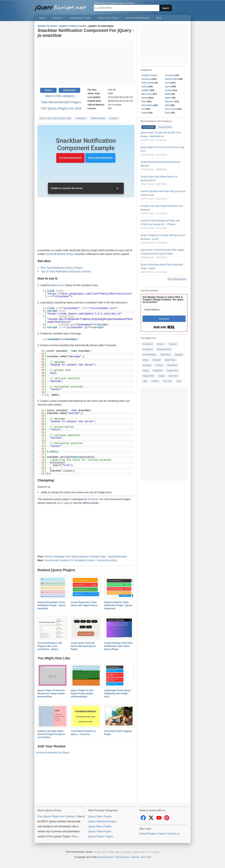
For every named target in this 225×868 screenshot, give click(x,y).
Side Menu (173, 376)
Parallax (159, 365)
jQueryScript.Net (105, 857)
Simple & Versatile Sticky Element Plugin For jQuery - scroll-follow (52, 734)
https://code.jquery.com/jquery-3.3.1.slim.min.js (84, 314)
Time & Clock (171, 109)
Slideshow (169, 102)
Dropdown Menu (164, 349)
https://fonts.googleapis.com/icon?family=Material (85, 294)
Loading (169, 90)
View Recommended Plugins (61, 102)
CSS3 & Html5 (148, 83)
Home (42, 18)
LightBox (145, 90)
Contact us (173, 834)
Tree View (167, 381)
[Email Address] (164, 310)
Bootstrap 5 (148, 344)
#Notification (81, 118)
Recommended (165, 127)
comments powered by (53, 753)
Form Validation (149, 355)
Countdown (148, 349)
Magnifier (179, 355)
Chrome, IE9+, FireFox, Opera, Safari (55, 118)
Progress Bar (172, 371)
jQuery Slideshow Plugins (103, 821)
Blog (159, 18)
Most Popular (149, 127)
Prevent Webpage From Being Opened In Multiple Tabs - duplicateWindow (86, 557)
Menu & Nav (147, 94)
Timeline (155, 381)
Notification (158, 371)
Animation (146, 79)
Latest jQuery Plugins (81, 18)
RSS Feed (146, 857)
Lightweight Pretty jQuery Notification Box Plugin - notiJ (117, 693)
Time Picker (172, 365)
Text (143, 109)
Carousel (173, 344)
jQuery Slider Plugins (100, 816)
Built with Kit (164, 327)
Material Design (65, 254)
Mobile (168, 94)
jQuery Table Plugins (100, 831)
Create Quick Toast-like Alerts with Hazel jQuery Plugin (83, 646)
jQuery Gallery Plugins (101, 836)
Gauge (161, 376)
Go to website (115, 105)
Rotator (168, 98)
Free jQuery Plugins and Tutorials (62, 6)
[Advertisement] (86, 63)
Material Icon (58, 285)
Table (167, 105)
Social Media (147, 105)
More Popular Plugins (177, 279)
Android (49, 254)
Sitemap (135, 857)
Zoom (167, 113)
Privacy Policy (122, 857)
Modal (146, 360)
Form (167, 83)
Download (69, 90)
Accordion (169, 75)
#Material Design (98, 118)
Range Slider (148, 376)
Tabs (145, 381)
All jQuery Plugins (149, 75)
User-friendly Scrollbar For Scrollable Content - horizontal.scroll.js (81, 560)
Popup (146, 371)
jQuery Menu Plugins (100, 826)
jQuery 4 (161, 344)
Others (144, 98)
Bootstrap (147, 365)
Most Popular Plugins (109, 18)
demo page (63, 503)
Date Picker (165, 355)
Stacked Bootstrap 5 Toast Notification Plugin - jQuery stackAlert (52, 605)
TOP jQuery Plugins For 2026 (61, 108)
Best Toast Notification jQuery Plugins (62, 268)
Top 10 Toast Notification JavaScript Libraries (66, 271)
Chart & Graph (171, 79)
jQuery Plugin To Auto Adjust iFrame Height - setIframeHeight (82, 693)
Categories (57, 18)
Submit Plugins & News (152, 834)
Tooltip (144, 113)
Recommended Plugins (138, 18)
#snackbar (114, 118)
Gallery (145, 87)
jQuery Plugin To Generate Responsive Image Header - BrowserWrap (52, 693)
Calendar (157, 360)
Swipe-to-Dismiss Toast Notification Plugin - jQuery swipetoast (118, 605)
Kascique (93, 499)
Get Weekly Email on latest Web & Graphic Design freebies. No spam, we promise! (163, 300)
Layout (168, 87)
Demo (48, 90)
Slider (144, 102)
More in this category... (61, 96)
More (75, 836)
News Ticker (170, 360)
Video (179, 381)
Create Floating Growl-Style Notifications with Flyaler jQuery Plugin (118, 646)
